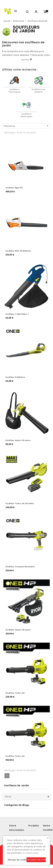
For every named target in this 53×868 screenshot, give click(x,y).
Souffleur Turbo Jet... (16, 693)
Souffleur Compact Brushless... (21, 567)
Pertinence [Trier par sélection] (26, 126)
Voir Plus (25, 60)
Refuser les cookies (17, 860)
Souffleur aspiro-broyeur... (19, 440)
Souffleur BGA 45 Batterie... (19, 251)
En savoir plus (31, 853)
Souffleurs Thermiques (14, 91)
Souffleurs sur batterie (39, 91)
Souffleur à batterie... (16, 377)
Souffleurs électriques (27, 115)
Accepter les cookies (37, 860)
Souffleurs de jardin (17, 785)
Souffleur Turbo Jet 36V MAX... (20, 503)
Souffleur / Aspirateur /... (18, 314)
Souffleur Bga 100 (14, 188)
